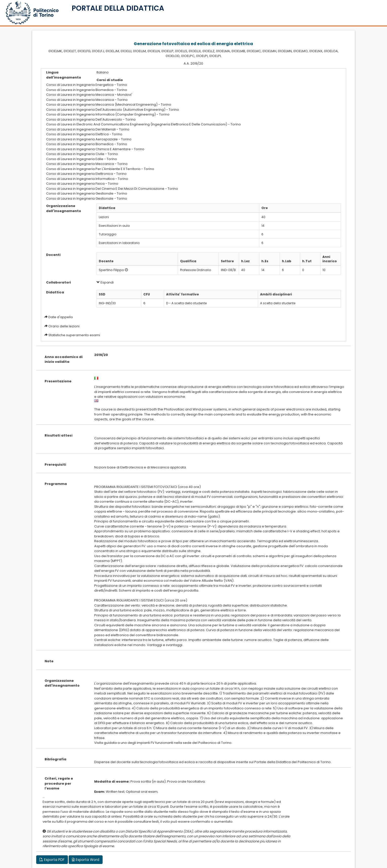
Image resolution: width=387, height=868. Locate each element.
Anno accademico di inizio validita (64, 359)
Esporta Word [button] (86, 860)
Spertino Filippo (111, 270)
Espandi (105, 282)
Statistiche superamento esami (74, 335)
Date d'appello (61, 317)
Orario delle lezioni (64, 326)
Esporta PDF (52, 860)
